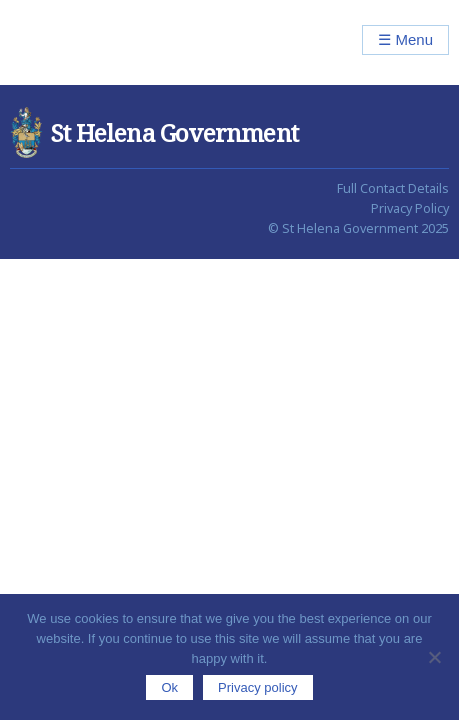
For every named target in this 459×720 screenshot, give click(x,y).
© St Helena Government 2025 (358, 228)
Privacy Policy (410, 208)
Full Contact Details (393, 188)
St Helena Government (96, 42)
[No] (434, 657)
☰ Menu (405, 39)
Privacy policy (257, 687)
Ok (169, 687)
